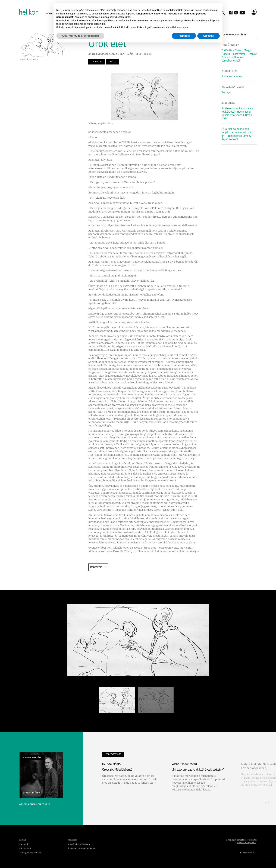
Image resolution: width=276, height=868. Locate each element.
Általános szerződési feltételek (81, 849)
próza (113, 62)
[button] (259, 780)
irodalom (97, 62)
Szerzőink (24, 844)
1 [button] (261, 802)
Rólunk (23, 840)
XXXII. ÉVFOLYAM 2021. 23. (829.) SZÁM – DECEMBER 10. (120, 54)
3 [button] (269, 802)
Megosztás (98, 567)
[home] (29, 12)
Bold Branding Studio (246, 843)
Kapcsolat (72, 840)
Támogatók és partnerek (30, 853)
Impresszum (25, 849)
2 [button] (265, 802)
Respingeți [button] (184, 36)
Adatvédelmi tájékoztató (79, 844)
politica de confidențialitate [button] (169, 10)
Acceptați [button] (208, 36)
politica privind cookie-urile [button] (115, 17)
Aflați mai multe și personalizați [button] (80, 36)
